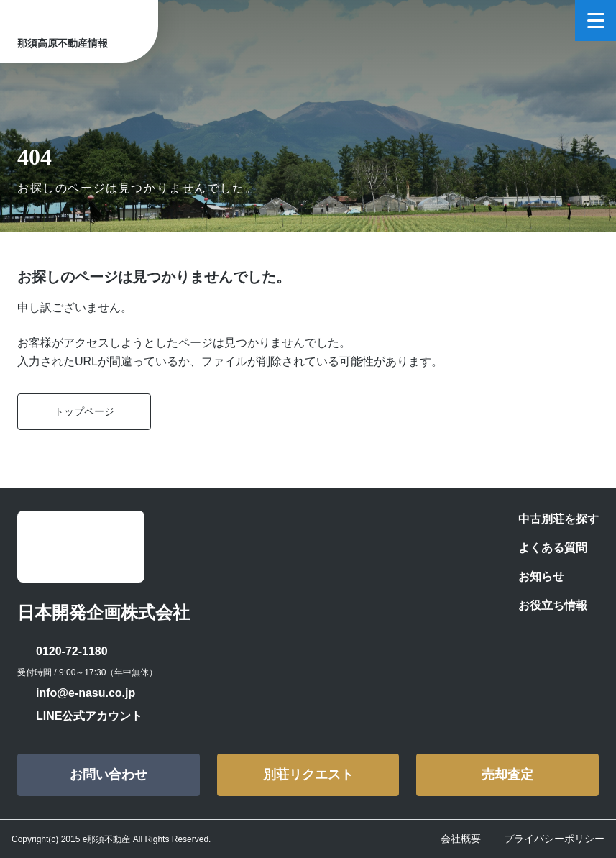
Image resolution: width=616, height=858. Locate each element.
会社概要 (461, 839)
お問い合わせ (109, 775)
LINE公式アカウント (89, 716)
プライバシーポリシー (554, 839)
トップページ (84, 411)
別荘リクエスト (308, 775)
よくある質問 (553, 548)
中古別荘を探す (558, 519)
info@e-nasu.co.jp (86, 693)
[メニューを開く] (596, 20)
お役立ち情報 (553, 605)
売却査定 (507, 775)
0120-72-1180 (72, 651)
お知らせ (541, 576)
